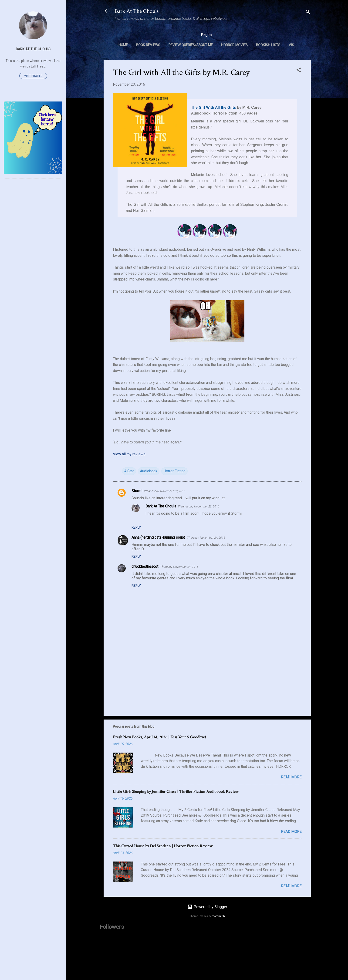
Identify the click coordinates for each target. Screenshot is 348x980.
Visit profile (33, 76)
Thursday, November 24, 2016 (206, 538)
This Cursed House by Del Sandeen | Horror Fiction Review (163, 846)
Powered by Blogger (207, 907)
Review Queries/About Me (191, 45)
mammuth (218, 916)
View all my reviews (129, 454)
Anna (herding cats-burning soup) (158, 537)
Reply (136, 527)
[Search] (308, 13)
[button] (299, 71)
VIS (291, 45)
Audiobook (149, 471)
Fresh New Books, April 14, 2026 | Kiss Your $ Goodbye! (159, 737)
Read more (291, 777)
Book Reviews (148, 45)
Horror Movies (234, 45)
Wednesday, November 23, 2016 (165, 491)
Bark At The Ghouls (137, 11)
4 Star (129, 471)
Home (123, 45)
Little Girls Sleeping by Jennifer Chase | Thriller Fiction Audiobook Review (176, 792)
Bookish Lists (268, 45)
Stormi (137, 491)
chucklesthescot (145, 566)
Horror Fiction (174, 471)
